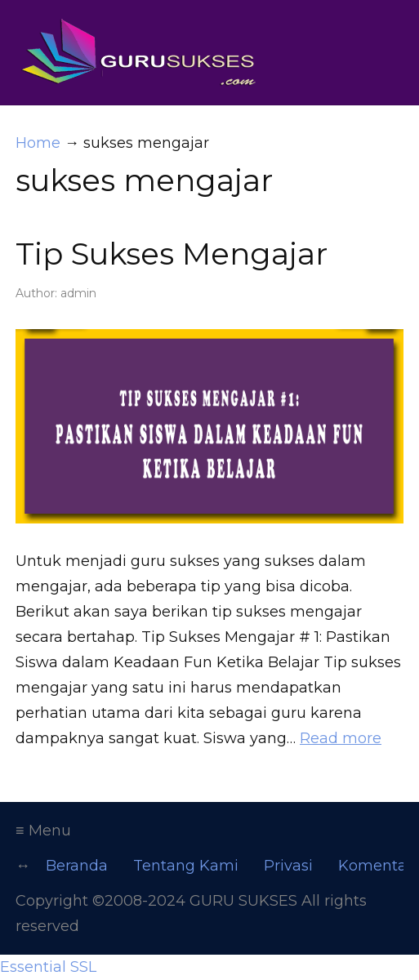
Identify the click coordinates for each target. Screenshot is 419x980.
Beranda (77, 866)
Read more (341, 738)
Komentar (375, 866)
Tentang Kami (186, 866)
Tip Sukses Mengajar (172, 254)
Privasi (288, 866)
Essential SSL (48, 967)
